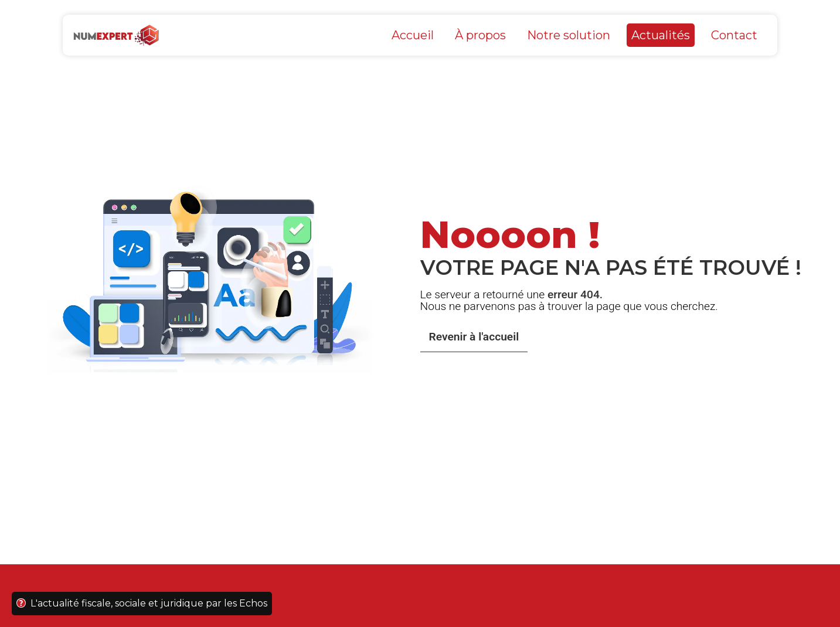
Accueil (413, 35)
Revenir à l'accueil (474, 337)
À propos (480, 35)
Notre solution (569, 35)
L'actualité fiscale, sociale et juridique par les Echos (142, 603)
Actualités (661, 35)
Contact (734, 35)
